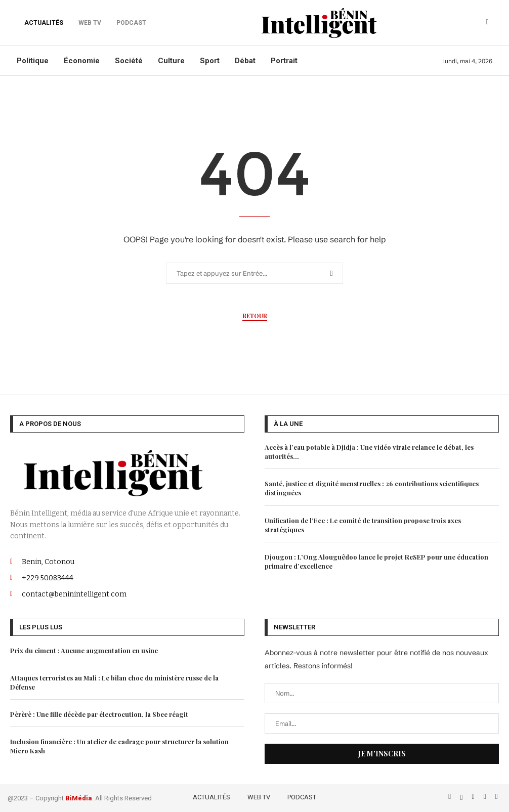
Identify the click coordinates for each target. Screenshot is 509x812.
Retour (255, 316)
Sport (210, 61)
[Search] (487, 23)
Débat (245, 61)
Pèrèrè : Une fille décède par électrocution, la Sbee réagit (99, 714)
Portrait (284, 61)
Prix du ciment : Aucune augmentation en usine (84, 650)
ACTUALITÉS (44, 23)
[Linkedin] (486, 796)
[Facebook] (451, 796)
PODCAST (302, 797)
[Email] (497, 796)
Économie (82, 61)
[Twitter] (462, 796)
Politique (33, 61)
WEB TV (259, 797)
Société (129, 61)
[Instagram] (474, 796)
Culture (171, 61)
